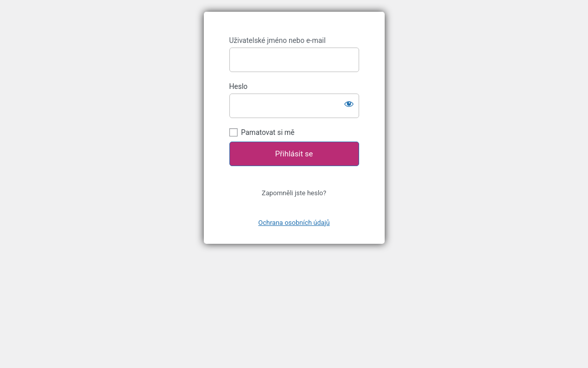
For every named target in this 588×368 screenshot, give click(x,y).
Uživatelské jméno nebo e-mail (278, 40)
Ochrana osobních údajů (294, 223)
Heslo (239, 86)
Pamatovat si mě (268, 132)
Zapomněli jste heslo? (294, 193)
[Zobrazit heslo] (349, 104)
